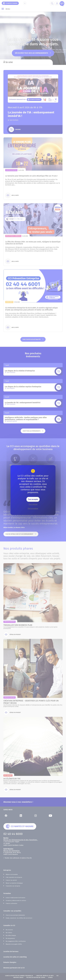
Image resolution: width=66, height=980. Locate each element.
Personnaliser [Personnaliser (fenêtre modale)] (33, 509)
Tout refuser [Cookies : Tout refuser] (33, 504)
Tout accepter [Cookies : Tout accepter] (33, 499)
